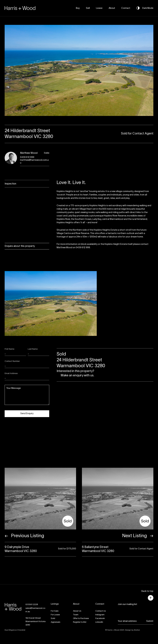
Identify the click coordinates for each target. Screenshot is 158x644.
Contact (126, 8)
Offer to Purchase (81, 619)
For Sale (55, 611)
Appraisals (55, 622)
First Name (9, 349)
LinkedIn (99, 622)
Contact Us (101, 611)
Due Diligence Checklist (15, 630)
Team (76, 615)
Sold (53, 619)
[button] (147, 591)
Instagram (100, 615)
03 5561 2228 (32, 605)
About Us (77, 611)
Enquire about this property (20, 246)
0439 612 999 (27, 157)
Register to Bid (80, 622)
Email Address (11, 374)
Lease (99, 8)
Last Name (33, 349)
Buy (78, 8)
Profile (47, 153)
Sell (88, 8)
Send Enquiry (27, 414)
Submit (150, 621)
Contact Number (12, 361)
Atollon (137, 630)
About (112, 8)
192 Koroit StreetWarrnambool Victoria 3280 (35, 622)
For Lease (55, 615)
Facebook (100, 619)
